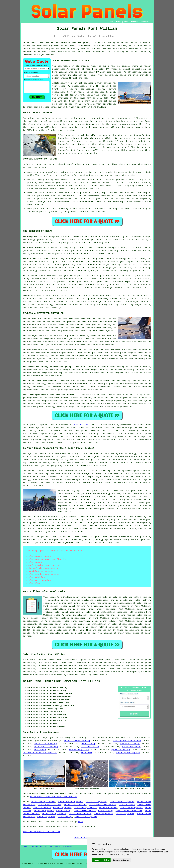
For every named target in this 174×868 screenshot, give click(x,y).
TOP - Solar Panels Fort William (42, 832)
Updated (57, 847)
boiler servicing (131, 747)
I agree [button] (96, 860)
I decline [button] (106, 860)
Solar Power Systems (71, 802)
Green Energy (106, 811)
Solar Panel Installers (102, 805)
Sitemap (25, 847)
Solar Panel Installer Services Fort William (62, 681)
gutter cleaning (121, 750)
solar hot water (90, 747)
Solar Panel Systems (122, 802)
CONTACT (135, 22)
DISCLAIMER (145, 22)
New (51, 847)
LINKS (119, 22)
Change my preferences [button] (121, 860)
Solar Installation (75, 805)
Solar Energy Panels (43, 802)
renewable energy (130, 744)
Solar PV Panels (42, 808)
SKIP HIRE (87, 753)
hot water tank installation (40, 753)
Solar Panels (67, 847)
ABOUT (126, 22)
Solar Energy (64, 811)
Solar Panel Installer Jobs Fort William (54, 797)
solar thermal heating (77, 741)
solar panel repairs (128, 753)
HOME (112, 22)
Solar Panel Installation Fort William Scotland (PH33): (57, 43)
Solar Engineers (62, 808)
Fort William (81, 425)
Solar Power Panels (85, 811)
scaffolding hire (79, 750)
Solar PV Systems (96, 802)
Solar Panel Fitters (49, 805)
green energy (88, 744)
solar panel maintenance (127, 741)
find (32, 660)
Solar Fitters (127, 805)
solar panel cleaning (46, 747)
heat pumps (40, 750)
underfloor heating (45, 744)
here (81, 822)
